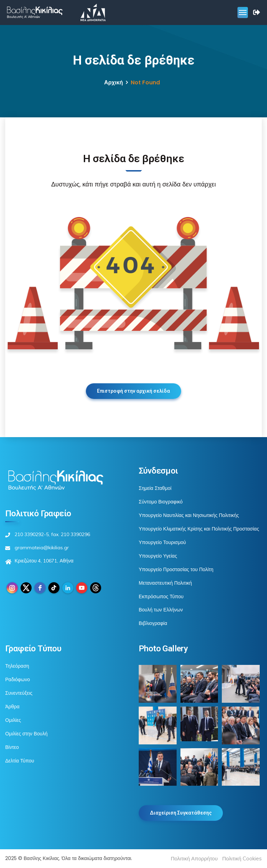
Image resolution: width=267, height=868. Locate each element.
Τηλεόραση (17, 666)
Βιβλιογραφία (153, 623)
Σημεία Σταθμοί (155, 488)
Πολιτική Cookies (242, 858)
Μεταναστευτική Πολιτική (165, 583)
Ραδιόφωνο (18, 679)
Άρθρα (12, 707)
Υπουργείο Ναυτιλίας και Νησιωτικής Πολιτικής (189, 515)
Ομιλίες (13, 720)
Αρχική (114, 82)
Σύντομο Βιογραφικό (161, 502)
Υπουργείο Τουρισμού (162, 542)
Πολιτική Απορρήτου (194, 858)
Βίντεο (12, 747)
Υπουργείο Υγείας (158, 556)
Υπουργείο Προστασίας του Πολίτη (176, 569)
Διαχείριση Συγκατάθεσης (181, 813)
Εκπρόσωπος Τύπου (161, 596)
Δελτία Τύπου (20, 761)
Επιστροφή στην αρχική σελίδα (133, 391)
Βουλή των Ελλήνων (161, 610)
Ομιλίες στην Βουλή (26, 734)
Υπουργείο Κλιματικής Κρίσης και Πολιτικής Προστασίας (199, 529)
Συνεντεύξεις (19, 693)
